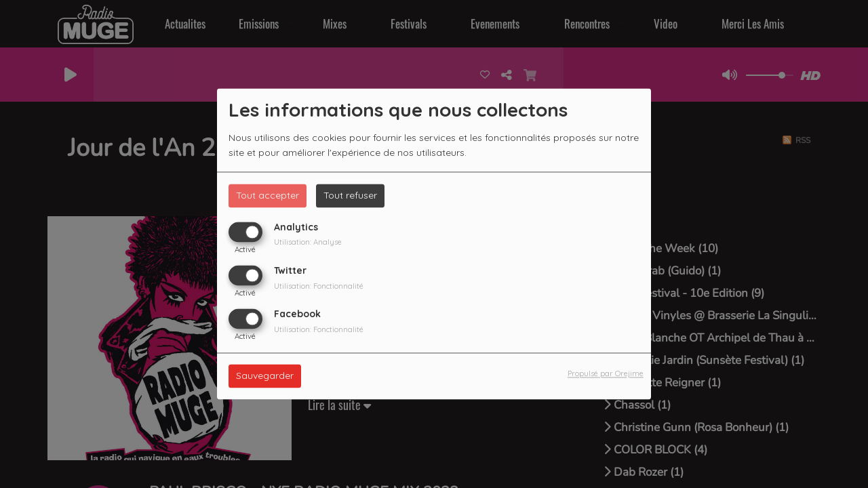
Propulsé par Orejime (606, 374)
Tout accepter (268, 195)
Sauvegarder (265, 376)
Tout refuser (350, 195)
